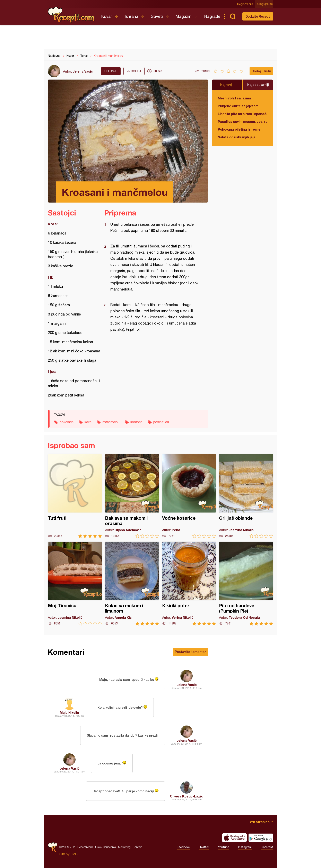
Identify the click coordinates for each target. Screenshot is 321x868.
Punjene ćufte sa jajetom (238, 106)
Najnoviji (227, 85)
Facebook (184, 847)
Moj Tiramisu (75, 584)
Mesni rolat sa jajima (234, 98)
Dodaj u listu (261, 71)
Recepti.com (71, 15)
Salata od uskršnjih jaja (237, 137)
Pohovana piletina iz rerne (239, 129)
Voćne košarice (189, 496)
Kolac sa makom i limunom (132, 584)
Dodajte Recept (258, 16)
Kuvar (107, 16)
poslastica (161, 422)
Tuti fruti (75, 496)
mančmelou (111, 422)
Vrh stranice (260, 822)
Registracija (246, 4)
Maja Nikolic (69, 713)
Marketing (124, 847)
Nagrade (212, 16)
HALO (75, 854)
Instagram (245, 847)
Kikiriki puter (189, 584)
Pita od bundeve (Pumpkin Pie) (246, 584)
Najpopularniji (258, 85)
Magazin (183, 16)
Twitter (204, 847)
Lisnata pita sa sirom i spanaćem (242, 114)
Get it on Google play (261, 838)
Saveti (157, 16)
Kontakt (138, 847)
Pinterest (267, 847)
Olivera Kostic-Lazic (186, 796)
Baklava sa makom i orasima (132, 496)
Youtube (224, 847)
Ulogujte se (265, 4)
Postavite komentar (190, 652)
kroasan (136, 422)
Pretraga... (233, 16)
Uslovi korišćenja (106, 847)
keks (88, 422)
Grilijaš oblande (246, 496)
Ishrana (131, 16)
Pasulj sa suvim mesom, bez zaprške (242, 121)
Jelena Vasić (83, 71)
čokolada (67, 422)
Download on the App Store (234, 838)
